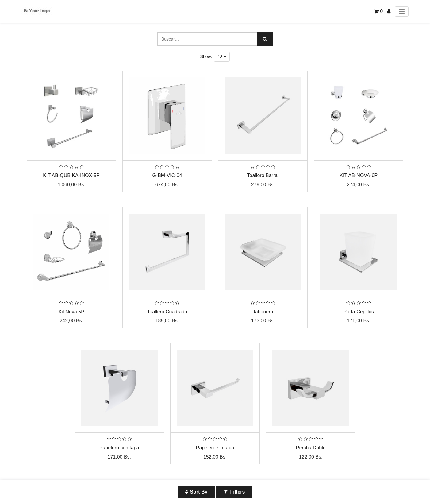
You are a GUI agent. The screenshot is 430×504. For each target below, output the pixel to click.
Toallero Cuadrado (167, 312)
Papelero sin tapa (215, 448)
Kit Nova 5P (71, 312)
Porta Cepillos (359, 312)
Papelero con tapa (119, 448)
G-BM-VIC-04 (167, 175)
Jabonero (263, 312)
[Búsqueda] (265, 39)
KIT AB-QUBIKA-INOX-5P (71, 175)
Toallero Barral (263, 175)
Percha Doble (311, 448)
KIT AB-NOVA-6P (359, 175)
